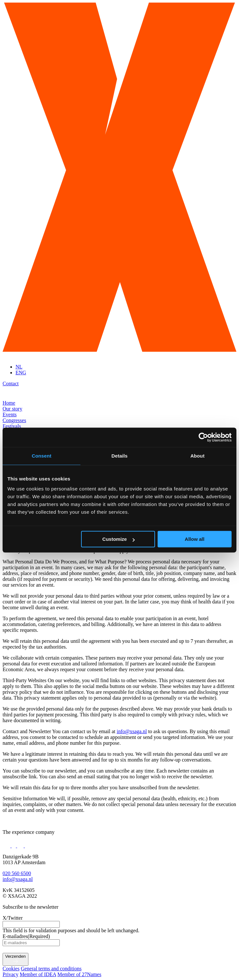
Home (9, 403)
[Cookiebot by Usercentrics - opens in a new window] (203, 437)
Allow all (195, 539)
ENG (21, 373)
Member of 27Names (79, 974)
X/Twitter (13, 918)
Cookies (11, 969)
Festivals (12, 426)
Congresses (14, 420)
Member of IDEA (38, 974)
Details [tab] (119, 456)
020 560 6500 (17, 873)
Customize (119, 539)
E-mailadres (26, 936)
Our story (12, 409)
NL (19, 367)
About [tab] (197, 456)
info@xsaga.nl (132, 731)
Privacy (10, 974)
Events (10, 414)
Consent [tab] (42, 456)
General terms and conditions (51, 969)
